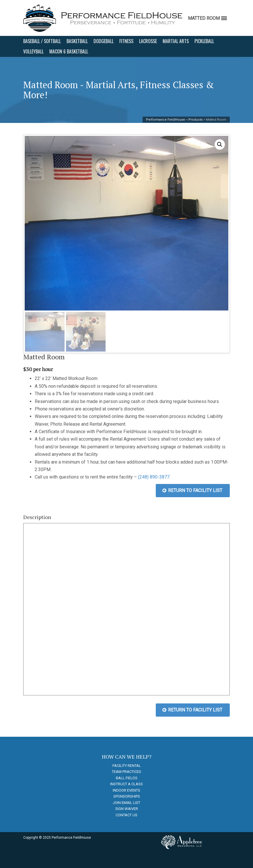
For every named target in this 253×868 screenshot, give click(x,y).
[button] (220, 144)
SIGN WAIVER (127, 809)
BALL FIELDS (127, 778)
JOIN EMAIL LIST (126, 803)
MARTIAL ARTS (176, 41)
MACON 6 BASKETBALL (69, 51)
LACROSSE (148, 41)
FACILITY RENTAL (127, 766)
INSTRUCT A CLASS (126, 784)
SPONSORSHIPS (127, 796)
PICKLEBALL (204, 41)
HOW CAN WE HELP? (127, 757)
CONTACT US (126, 815)
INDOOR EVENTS (126, 790)
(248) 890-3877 (154, 477)
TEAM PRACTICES (126, 772)
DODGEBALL (104, 41)
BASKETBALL (77, 41)
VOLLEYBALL (33, 51)
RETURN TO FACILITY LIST (192, 490)
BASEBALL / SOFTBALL (42, 41)
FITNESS (126, 41)
